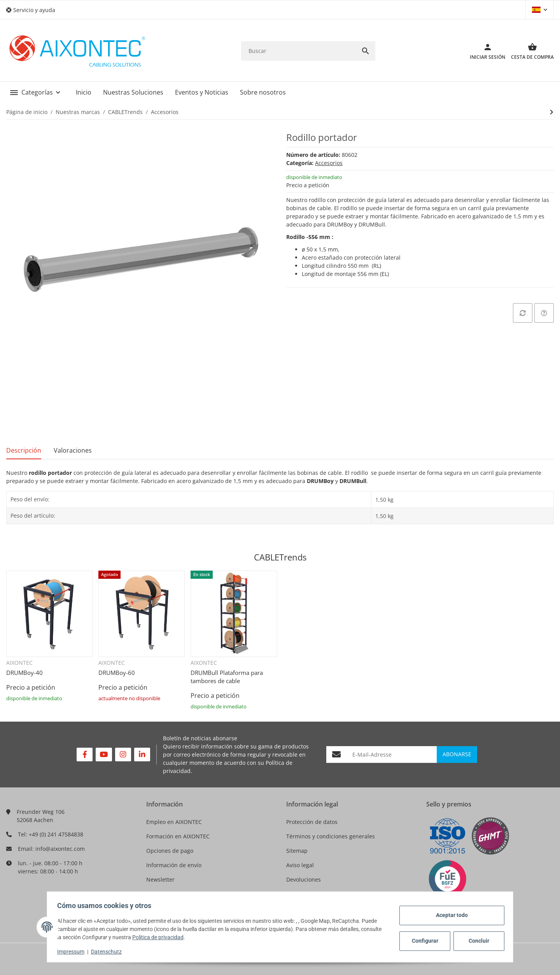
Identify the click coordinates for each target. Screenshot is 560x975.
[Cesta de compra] (529, 51)
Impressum (73, 952)
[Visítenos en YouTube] (104, 755)
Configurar (423, 941)
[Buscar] (298, 51)
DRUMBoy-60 (117, 673)
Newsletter (160, 879)
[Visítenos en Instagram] (123, 755)
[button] (34, 10)
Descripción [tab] (24, 450)
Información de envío (174, 865)
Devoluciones (304, 879)
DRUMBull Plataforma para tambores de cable (227, 677)
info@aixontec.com (60, 849)
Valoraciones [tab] (73, 450)
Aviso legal (300, 865)
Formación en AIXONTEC (178, 836)
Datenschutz (109, 952)
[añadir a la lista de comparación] (523, 313)
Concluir (477, 941)
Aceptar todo (450, 915)
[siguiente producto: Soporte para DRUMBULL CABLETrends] (552, 112)
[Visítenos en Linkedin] (142, 755)
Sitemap (297, 851)
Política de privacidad (182, 937)
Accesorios (329, 163)
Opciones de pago (170, 851)
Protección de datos (312, 822)
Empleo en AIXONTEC (174, 822)
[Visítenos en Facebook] (85, 755)
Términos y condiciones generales (331, 836)
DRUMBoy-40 (24, 673)
